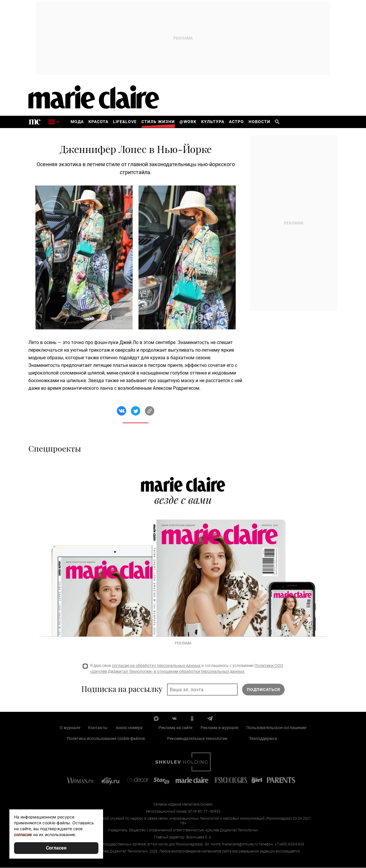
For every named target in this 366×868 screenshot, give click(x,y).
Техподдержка (263, 738)
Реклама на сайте (175, 728)
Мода (77, 122)
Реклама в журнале (219, 728)
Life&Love (125, 122)
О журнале (70, 728)
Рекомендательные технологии (197, 738)
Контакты (98, 728)
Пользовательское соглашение (276, 728)
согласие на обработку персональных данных (156, 666)
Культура (213, 122)
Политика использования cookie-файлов (106, 738)
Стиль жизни (158, 122)
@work (188, 122)
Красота (98, 122)
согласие (23, 834)
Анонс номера (129, 728)
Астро (236, 122)
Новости (259, 122)
